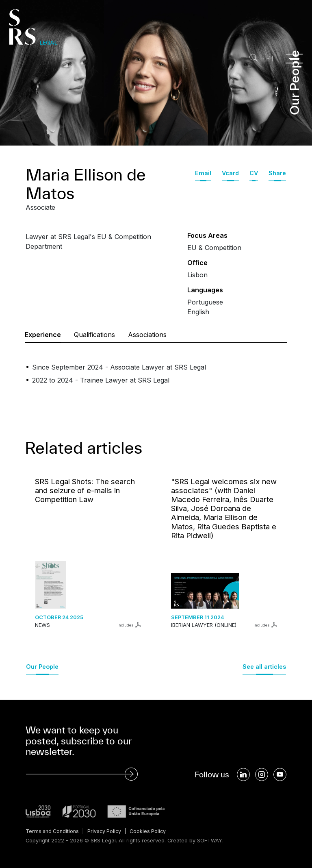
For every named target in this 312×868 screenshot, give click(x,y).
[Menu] (294, 59)
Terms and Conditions (53, 831)
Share (277, 173)
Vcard (230, 173)
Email (203, 173)
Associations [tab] (147, 335)
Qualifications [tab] (94, 335)
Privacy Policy (106, 831)
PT (269, 58)
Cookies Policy (151, 831)
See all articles (264, 667)
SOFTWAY (210, 841)
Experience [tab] (43, 335)
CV (254, 173)
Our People (42, 667)
